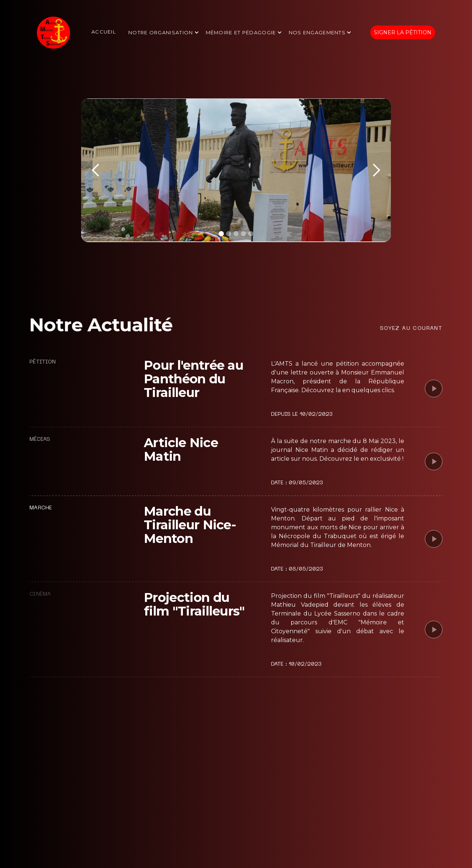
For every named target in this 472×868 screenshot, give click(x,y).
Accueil (104, 32)
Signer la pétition (403, 32)
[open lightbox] (434, 388)
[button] (164, 33)
